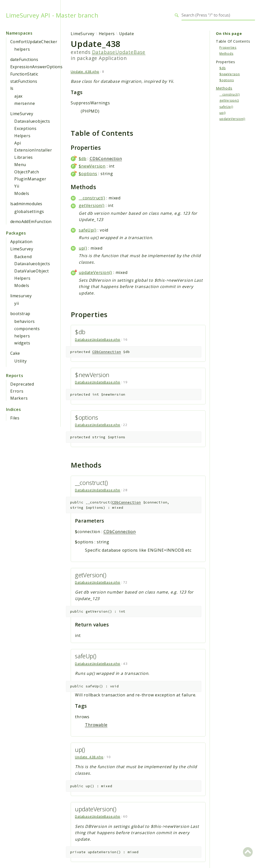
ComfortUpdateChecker (34, 42)
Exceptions (25, 128)
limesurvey (21, 296)
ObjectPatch (27, 172)
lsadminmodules (26, 204)
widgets (22, 343)
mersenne (25, 103)
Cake (15, 353)
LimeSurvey (22, 114)
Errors (17, 391)
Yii (17, 186)
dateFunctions (24, 59)
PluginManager (30, 179)
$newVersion (92, 166)
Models (22, 193)
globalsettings (29, 211)
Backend (23, 257)
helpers (22, 49)
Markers (19, 398)
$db (82, 159)
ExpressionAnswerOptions (36, 67)
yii (17, 303)
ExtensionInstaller (33, 150)
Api (18, 143)
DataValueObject (32, 271)
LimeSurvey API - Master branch (52, 15)
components (27, 329)
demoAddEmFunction (31, 222)
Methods (226, 54)
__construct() (92, 198)
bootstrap (20, 314)
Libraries (24, 157)
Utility (21, 361)
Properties (228, 48)
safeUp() (88, 230)
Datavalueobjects (32, 121)
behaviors (25, 321)
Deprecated (22, 384)
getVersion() (92, 205)
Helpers (22, 136)
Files (15, 418)
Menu (20, 165)
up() (83, 248)
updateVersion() (95, 272)
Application (21, 242)
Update (127, 34)
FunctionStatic (24, 74)
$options (88, 174)
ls (12, 88)
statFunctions (24, 81)
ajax (18, 96)
